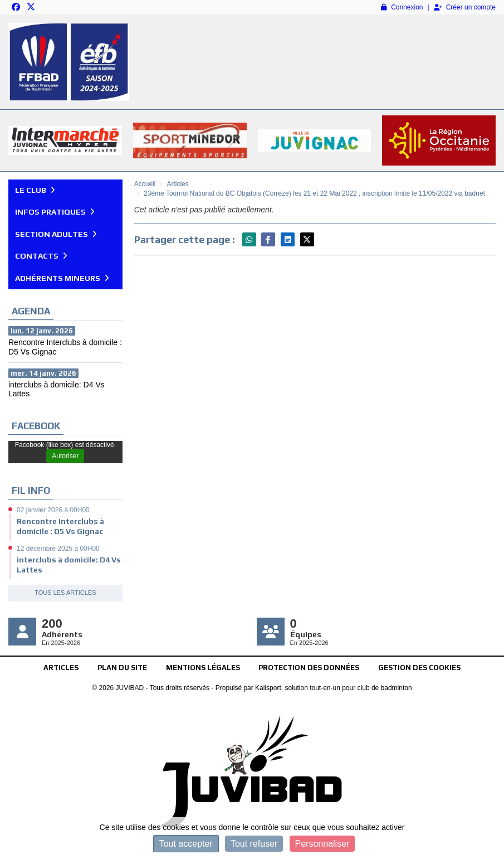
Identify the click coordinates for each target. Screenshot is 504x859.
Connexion (402, 7)
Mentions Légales (203, 668)
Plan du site (122, 668)
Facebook (36, 426)
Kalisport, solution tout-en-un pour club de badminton (334, 688)
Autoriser (65, 456)
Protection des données (309, 668)
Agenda (31, 311)
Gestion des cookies (419, 668)
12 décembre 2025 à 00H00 (58, 549)
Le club (35, 190)
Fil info (31, 491)
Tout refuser (254, 844)
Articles (61, 668)
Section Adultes (56, 234)
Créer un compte (465, 7)
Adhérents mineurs (62, 278)
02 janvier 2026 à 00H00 (53, 510)
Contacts (41, 256)
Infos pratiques (55, 212)
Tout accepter (186, 844)
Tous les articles (65, 593)
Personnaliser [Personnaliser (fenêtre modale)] (322, 844)
